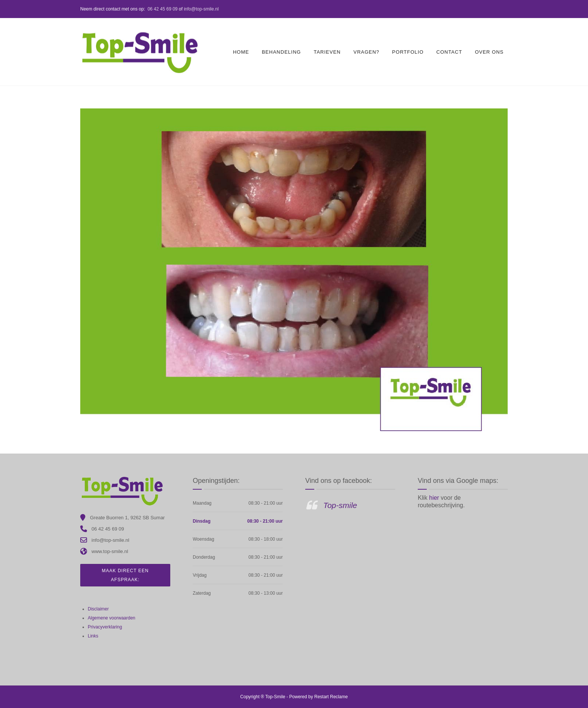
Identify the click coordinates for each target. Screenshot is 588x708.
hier (435, 498)
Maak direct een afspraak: (125, 575)
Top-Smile (275, 697)
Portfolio (408, 52)
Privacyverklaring (105, 627)
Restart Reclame (331, 697)
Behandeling (281, 52)
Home (241, 52)
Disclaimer (98, 609)
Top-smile (340, 505)
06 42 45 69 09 (162, 9)
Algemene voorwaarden (112, 618)
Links (93, 636)
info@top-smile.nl (201, 9)
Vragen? (366, 52)
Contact (449, 52)
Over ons (489, 52)
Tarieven (327, 52)
